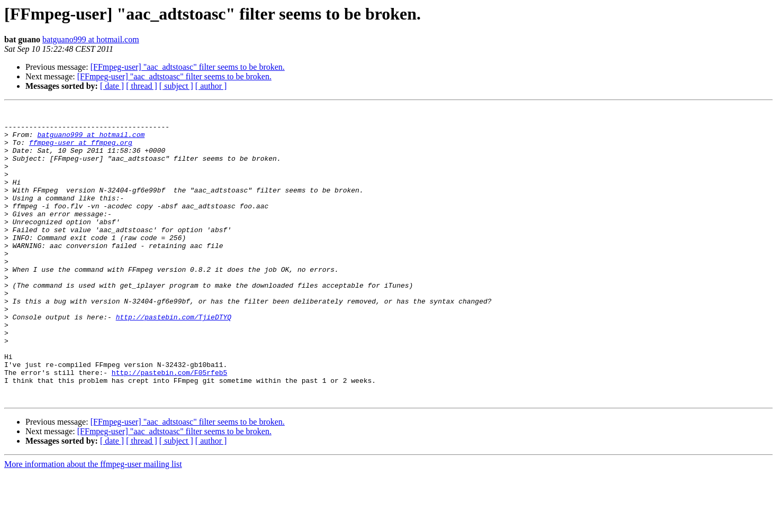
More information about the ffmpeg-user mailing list (93, 523)
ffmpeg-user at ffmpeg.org (81, 150)
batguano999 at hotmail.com (91, 39)
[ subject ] (176, 86)
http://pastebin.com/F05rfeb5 (169, 426)
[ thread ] (142, 86)
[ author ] (211, 86)
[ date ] (112, 86)
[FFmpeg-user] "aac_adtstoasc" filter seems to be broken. (188, 67)
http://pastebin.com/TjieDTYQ (174, 360)
